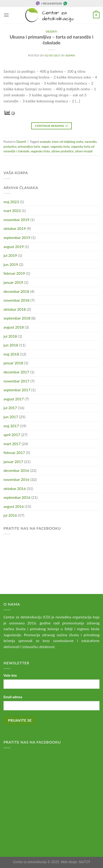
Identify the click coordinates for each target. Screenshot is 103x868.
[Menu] (6, 15)
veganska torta (60, 147)
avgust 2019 (14, 246)
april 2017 (12, 435)
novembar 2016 (16, 479)
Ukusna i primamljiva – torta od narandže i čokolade (52, 40)
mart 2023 (12, 210)
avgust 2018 (14, 327)
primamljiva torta (29, 147)
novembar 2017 (16, 381)
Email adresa (13, 697)
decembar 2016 (16, 470)
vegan (45, 147)
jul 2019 (10, 255)
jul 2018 (10, 336)
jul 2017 (10, 408)
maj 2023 (11, 202)
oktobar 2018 (15, 309)
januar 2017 (13, 462)
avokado (45, 142)
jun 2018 (11, 345)
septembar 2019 (17, 237)
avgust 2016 (14, 506)
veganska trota (40, 151)
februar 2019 (14, 273)
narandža (91, 142)
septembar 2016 (17, 497)
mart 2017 (12, 444)
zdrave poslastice (62, 151)
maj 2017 (11, 426)
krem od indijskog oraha (68, 142)
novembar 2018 (16, 300)
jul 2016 (10, 515)
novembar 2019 (16, 220)
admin (70, 55)
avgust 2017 (14, 399)
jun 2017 (11, 417)
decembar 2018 (16, 291)
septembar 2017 (17, 390)
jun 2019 (11, 264)
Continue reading (51, 126)
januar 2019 (13, 282)
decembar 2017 (16, 372)
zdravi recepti (84, 151)
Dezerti (51, 31)
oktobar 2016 (15, 488)
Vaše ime (10, 675)
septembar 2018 (17, 318)
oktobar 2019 (15, 228)
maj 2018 (11, 354)
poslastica (10, 147)
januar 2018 (13, 363)
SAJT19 (84, 862)
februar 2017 (14, 452)
